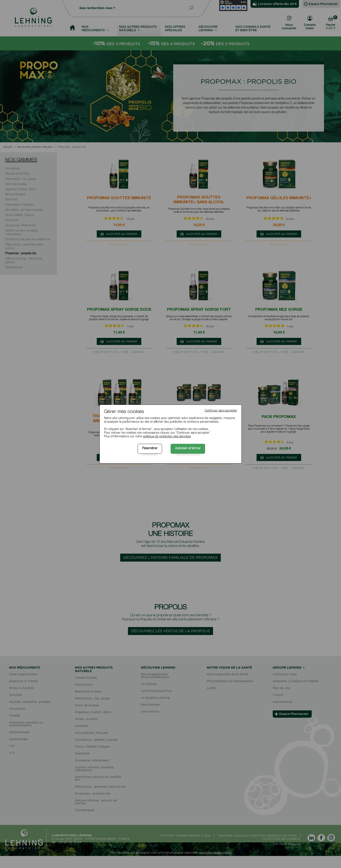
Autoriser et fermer (188, 449)
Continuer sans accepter (221, 411)
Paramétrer (150, 449)
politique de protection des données (167, 437)
